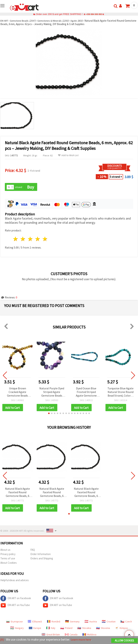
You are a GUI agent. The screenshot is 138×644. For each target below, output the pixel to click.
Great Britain (51, 635)
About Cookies (9, 563)
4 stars (38, 239)
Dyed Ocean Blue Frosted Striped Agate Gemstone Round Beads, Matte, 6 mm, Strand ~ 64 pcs (86, 392)
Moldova (89, 635)
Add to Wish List (68, 155)
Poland (66, 629)
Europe (35, 629)
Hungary (17, 629)
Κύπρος (121, 629)
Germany (72, 622)
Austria (91, 622)
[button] (49, 414)
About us (5, 550)
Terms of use (8, 559)
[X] (2, 640)
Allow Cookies (124, 641)
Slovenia (103, 629)
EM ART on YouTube (15, 606)
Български (14, 622)
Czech (126, 622)
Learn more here (82, 640)
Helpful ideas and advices (15, 581)
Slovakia (84, 629)
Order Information (41, 555)
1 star (16, 239)
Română (54, 622)
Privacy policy (8, 555)
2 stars (23, 239)
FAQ (33, 550)
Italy (51, 629)
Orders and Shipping (42, 559)
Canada (71, 635)
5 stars (45, 239)
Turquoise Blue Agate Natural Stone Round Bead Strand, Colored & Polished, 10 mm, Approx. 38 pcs (120, 392)
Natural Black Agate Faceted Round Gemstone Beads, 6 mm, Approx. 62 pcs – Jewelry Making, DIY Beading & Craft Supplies (18, 493)
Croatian (109, 622)
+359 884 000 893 (94, 14)
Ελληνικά (35, 622)
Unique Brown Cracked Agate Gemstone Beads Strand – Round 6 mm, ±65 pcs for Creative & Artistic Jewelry (17, 392)
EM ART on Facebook (16, 599)
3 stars (30, 239)
